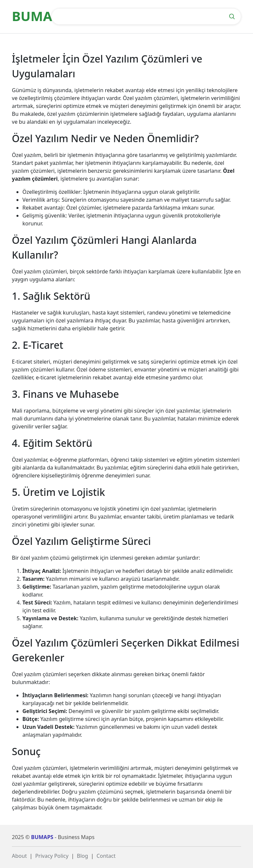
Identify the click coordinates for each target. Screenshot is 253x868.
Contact (106, 856)
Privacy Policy (52, 856)
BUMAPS (42, 837)
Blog (82, 856)
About (19, 856)
